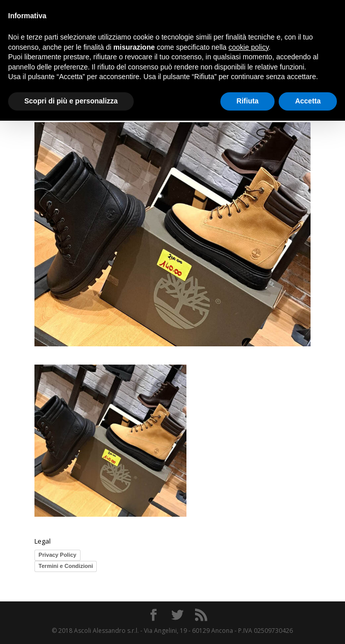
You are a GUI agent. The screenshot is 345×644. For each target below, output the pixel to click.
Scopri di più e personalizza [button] (71, 101)
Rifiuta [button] (248, 101)
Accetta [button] (308, 101)
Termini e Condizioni (66, 566)
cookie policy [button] (248, 47)
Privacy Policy (58, 555)
